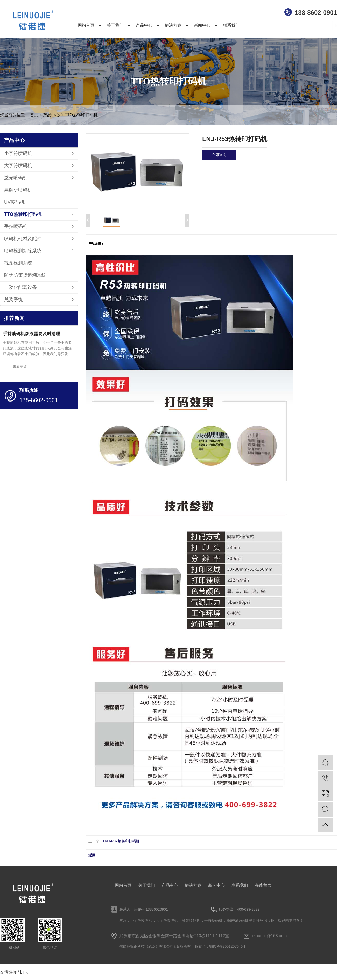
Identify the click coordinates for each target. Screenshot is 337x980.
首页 (34, 115)
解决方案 (193, 885)
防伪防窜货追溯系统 (25, 275)
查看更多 (20, 367)
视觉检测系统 (18, 263)
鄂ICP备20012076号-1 (227, 946)
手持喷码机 (16, 226)
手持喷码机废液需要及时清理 (31, 334)
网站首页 (123, 885)
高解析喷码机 (18, 190)
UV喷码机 (14, 202)
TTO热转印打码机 (81, 115)
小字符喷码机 (18, 153)
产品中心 (52, 115)
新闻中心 (216, 885)
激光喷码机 (16, 178)
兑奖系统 (13, 299)
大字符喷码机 (18, 166)
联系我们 (240, 885)
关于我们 (146, 885)
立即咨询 (219, 155)
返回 (92, 855)
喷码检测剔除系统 (23, 251)
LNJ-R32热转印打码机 (121, 841)
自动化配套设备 (20, 287)
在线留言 (263, 885)
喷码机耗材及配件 (23, 239)
